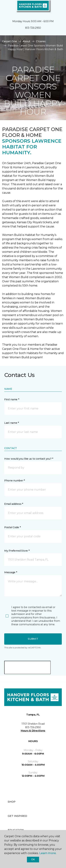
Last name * (12, 423)
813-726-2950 (33, 28)
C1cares (41, 41)
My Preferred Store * (17, 551)
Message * (11, 572)
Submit (33, 639)
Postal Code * (12, 527)
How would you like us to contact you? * (29, 459)
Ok (33, 859)
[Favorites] (57, 7)
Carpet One (10, 41)
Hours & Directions (33, 731)
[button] (53, 7)
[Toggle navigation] (5, 7)
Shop (12, 802)
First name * (12, 399)
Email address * (14, 504)
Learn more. (48, 853)
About (26, 41)
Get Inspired (17, 816)
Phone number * (15, 481)
